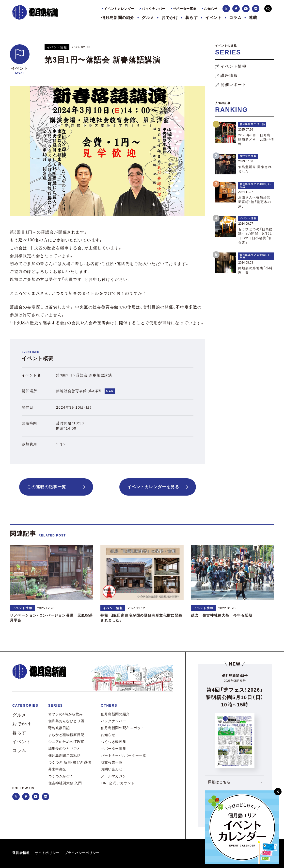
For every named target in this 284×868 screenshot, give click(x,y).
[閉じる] (278, 792)
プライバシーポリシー (82, 853)
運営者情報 (21, 853)
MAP (110, 391)
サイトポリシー (47, 853)
